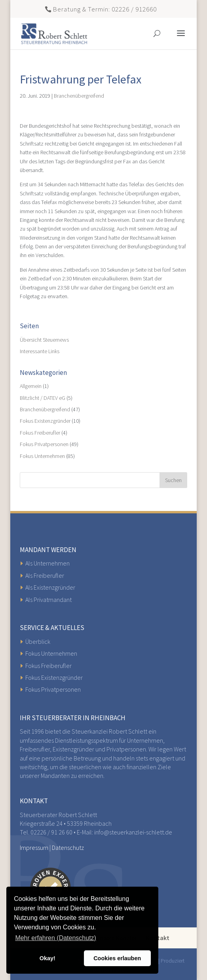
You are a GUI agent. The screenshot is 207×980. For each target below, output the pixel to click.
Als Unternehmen (47, 563)
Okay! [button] (47, 958)
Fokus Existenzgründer (45, 421)
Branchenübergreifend (79, 96)
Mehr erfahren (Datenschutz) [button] (56, 938)
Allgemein (31, 386)
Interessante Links (40, 351)
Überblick (38, 641)
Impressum (34, 848)
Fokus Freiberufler (40, 433)
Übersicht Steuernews (44, 340)
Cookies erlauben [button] (117, 958)
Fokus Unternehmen (42, 456)
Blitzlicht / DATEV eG (43, 398)
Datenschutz (68, 848)
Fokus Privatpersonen (44, 444)
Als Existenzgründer (50, 587)
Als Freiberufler (45, 575)
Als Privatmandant (48, 600)
